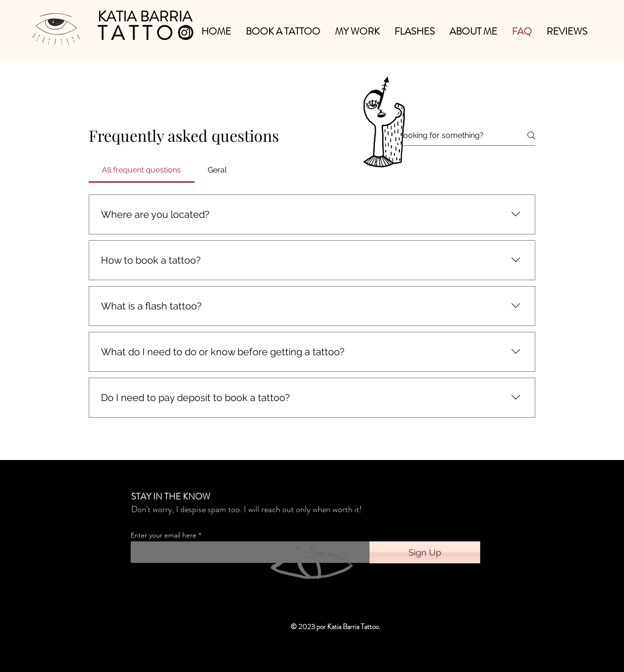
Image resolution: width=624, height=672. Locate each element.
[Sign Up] (425, 552)
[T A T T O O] (146, 33)
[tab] (142, 170)
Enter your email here (164, 535)
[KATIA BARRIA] (146, 16)
